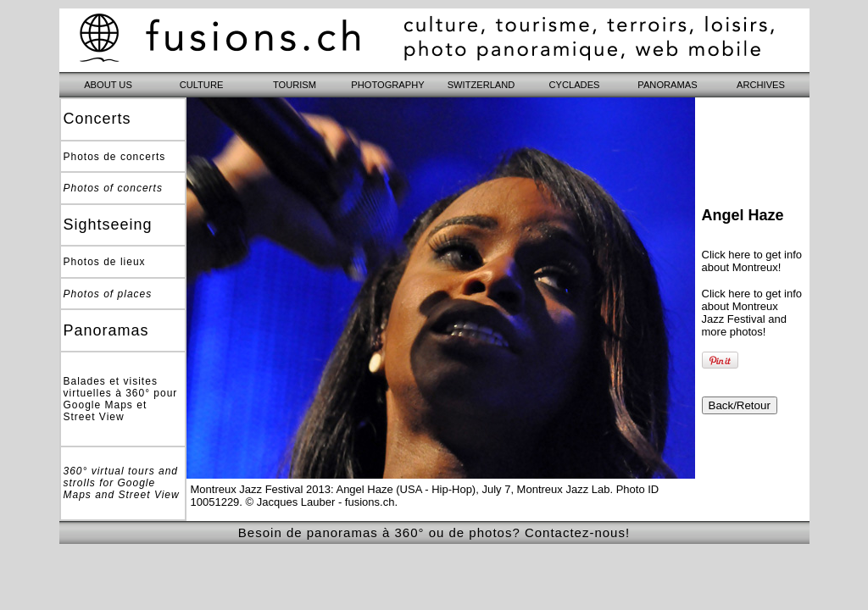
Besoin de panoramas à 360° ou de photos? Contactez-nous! (434, 532)
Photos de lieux (105, 262)
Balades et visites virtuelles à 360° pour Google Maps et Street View (121, 399)
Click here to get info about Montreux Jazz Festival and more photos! (752, 313)
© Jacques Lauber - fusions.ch (320, 502)
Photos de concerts (115, 157)
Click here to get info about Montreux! (752, 261)
